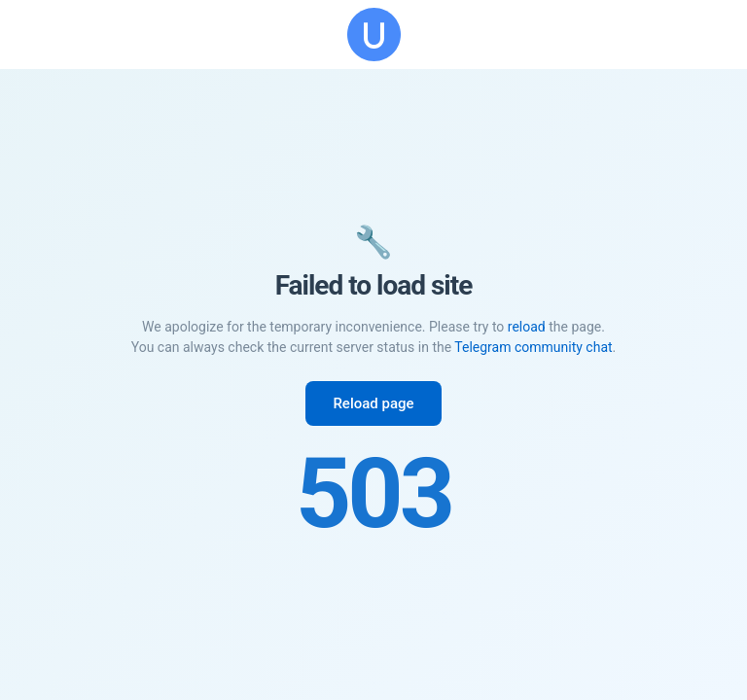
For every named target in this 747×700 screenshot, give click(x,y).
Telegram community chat (533, 347)
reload (527, 327)
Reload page (373, 403)
